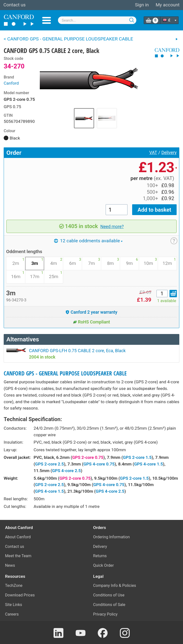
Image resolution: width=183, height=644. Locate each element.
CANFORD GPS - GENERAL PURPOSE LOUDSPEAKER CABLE (65, 373)
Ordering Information (111, 537)
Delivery (169, 153)
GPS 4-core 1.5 (148, 464)
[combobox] (97, 20)
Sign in (142, 5)
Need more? (112, 227)
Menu (47, 20)
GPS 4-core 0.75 (99, 464)
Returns (100, 556)
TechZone (14, 586)
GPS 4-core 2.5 (66, 471)
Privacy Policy (105, 614)
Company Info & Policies (115, 586)
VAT (153, 153)
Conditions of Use (109, 595)
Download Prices (20, 595)
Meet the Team (18, 556)
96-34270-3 (16, 300)
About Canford (18, 537)
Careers (12, 614)
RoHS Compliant (91, 322)
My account (168, 5)
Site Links (14, 605)
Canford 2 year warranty (91, 312)
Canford (11, 83)
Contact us (14, 5)
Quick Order (103, 565)
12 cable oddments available (88, 241)
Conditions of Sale (109, 605)
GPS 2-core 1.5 (137, 457)
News (10, 565)
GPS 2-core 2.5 (49, 464)
